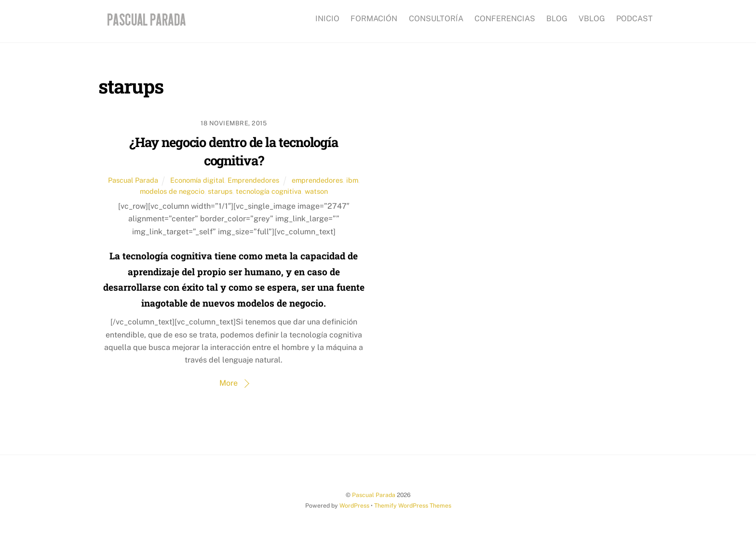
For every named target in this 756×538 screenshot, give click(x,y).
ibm (352, 180)
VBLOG (592, 19)
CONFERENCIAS (505, 19)
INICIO (327, 19)
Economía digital (197, 180)
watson (316, 191)
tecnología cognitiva (269, 191)
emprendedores (317, 180)
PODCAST (634, 19)
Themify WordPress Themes (413, 505)
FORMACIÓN (374, 19)
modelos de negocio (172, 191)
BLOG (557, 19)
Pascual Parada (133, 180)
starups (220, 191)
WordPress (354, 505)
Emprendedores (253, 180)
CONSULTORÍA (436, 19)
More (229, 383)
